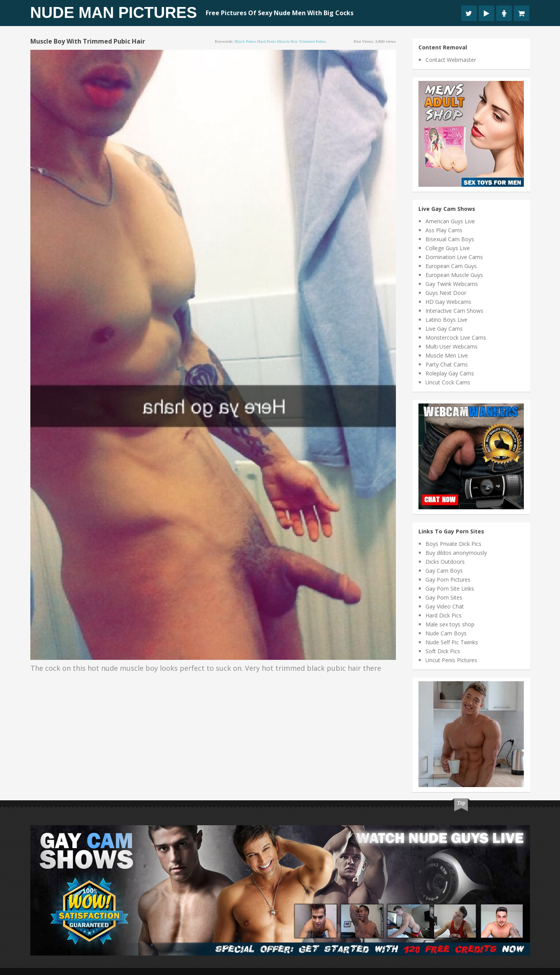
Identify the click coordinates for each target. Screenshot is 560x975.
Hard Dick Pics (444, 615)
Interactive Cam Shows (454, 311)
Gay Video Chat (445, 606)
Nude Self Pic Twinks (452, 642)
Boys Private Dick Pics (453, 544)
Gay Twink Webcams (452, 284)
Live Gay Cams (444, 329)
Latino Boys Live (446, 320)
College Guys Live (448, 248)
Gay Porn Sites (444, 597)
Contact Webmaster (451, 60)
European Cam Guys (451, 266)
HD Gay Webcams (448, 302)
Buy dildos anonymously (456, 553)
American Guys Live (450, 221)
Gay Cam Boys (444, 571)
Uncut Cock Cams (448, 382)
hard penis (267, 41)
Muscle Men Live (447, 355)
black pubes (246, 41)
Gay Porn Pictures (448, 580)
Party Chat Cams (447, 364)
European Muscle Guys (454, 275)
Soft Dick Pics (443, 651)
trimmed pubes (312, 41)
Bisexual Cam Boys (450, 239)
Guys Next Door (446, 293)
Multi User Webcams (451, 346)
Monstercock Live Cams (456, 338)
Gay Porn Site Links (450, 588)
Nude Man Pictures (114, 12)
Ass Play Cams (444, 230)
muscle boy (287, 41)
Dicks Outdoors (445, 562)
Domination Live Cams (454, 257)
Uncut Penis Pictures (451, 660)
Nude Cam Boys (446, 633)
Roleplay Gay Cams (450, 373)
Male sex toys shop (450, 624)
